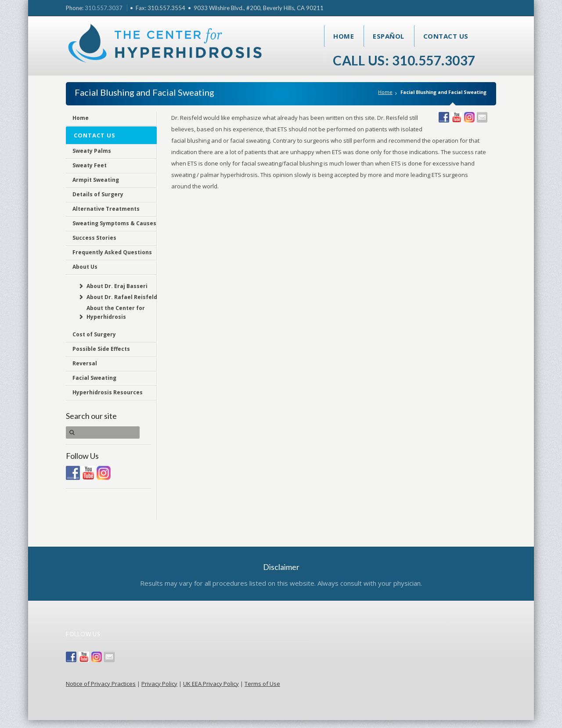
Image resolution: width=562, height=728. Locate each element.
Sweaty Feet (90, 165)
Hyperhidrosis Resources (108, 392)
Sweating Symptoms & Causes (114, 223)
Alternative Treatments (106, 209)
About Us (85, 267)
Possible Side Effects (101, 349)
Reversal (85, 363)
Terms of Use (262, 684)
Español (389, 36)
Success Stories (94, 238)
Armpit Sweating (96, 180)
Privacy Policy (159, 684)
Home (344, 36)
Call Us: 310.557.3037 (404, 60)
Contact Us (446, 36)
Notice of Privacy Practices (101, 684)
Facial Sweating (94, 378)
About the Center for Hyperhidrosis (116, 312)
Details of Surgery (98, 194)
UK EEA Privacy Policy (211, 684)
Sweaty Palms (92, 151)
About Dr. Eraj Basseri (117, 286)
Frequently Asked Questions (112, 252)
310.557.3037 (104, 8)
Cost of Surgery (94, 334)
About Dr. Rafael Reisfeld (122, 297)
